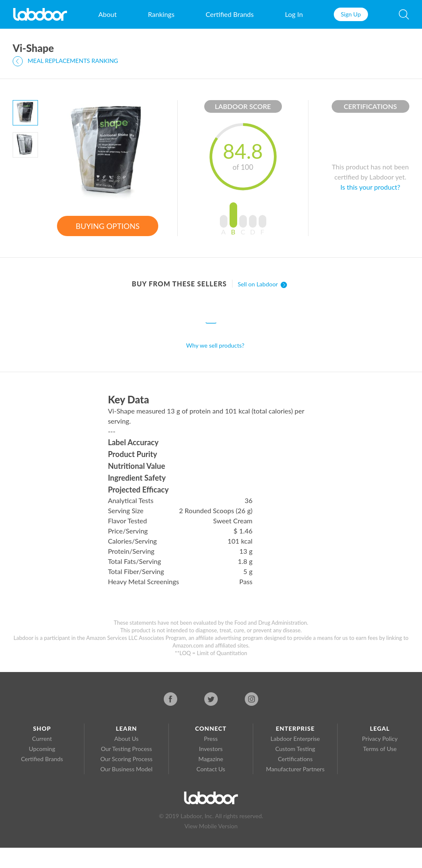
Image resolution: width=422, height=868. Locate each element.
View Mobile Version (211, 826)
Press (211, 739)
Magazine (211, 759)
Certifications (295, 759)
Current (42, 739)
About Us (127, 739)
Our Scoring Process (127, 759)
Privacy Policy (380, 739)
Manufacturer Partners (295, 769)
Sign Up (351, 14)
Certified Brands (230, 14)
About (108, 14)
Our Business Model (127, 769)
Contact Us (211, 769)
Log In (294, 14)
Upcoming (42, 749)
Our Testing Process (126, 749)
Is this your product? (371, 187)
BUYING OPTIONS (107, 226)
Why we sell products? (215, 345)
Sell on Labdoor (262, 284)
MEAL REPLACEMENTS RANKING (65, 61)
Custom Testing (295, 749)
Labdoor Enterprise (295, 739)
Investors (211, 749)
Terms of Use (380, 749)
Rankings (161, 14)
